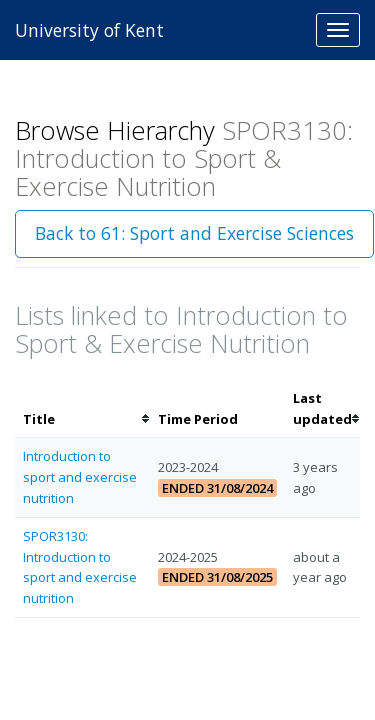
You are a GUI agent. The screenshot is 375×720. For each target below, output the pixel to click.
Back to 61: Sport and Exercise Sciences (194, 233)
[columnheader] (82, 409)
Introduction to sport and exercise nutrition (80, 477)
